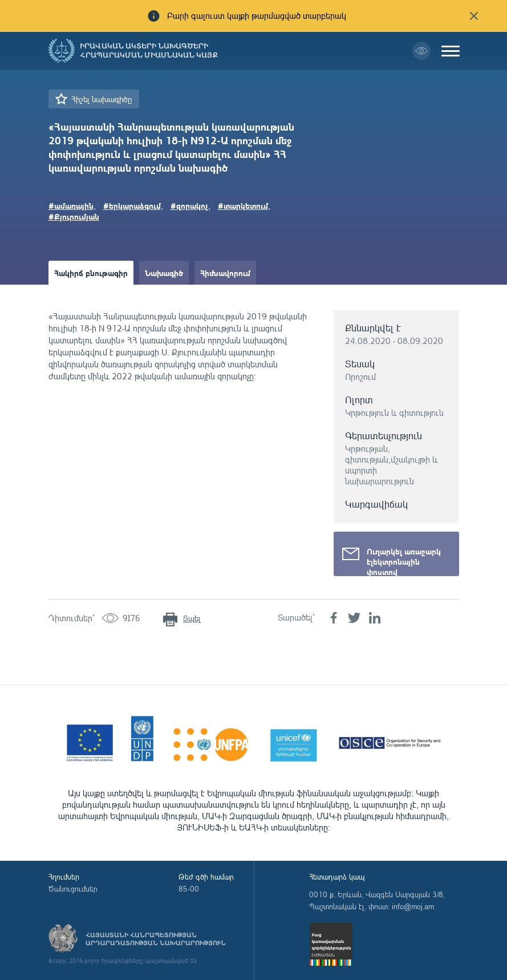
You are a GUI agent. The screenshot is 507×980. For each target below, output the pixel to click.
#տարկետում (243, 205)
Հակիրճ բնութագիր (91, 273)
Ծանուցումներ (73, 889)
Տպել (192, 618)
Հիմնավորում (225, 273)
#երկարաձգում (132, 205)
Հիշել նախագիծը (102, 99)
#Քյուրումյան (74, 216)
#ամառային (71, 205)
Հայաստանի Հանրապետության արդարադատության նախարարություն (156, 939)
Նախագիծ (164, 273)
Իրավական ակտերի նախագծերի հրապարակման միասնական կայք (149, 51)
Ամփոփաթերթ (81, 297)
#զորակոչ (189, 205)
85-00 (189, 889)
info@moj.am (413, 906)
